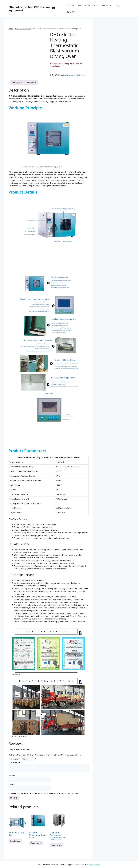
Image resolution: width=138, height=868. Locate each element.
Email (12, 784)
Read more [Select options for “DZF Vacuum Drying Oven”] (15, 841)
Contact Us (71, 12)
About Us (71, 5)
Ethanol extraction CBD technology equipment (32, 9)
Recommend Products (89, 5)
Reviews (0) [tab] (31, 82)
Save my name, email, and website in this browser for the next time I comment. (45, 793)
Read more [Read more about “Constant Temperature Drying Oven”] (36, 843)
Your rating (14, 759)
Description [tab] (17, 82)
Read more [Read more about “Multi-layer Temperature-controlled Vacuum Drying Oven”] (57, 845)
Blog (120, 5)
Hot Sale (108, 5)
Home (11, 29)
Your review (14, 763)
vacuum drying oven (23, 29)
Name (12, 775)
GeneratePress (94, 865)
